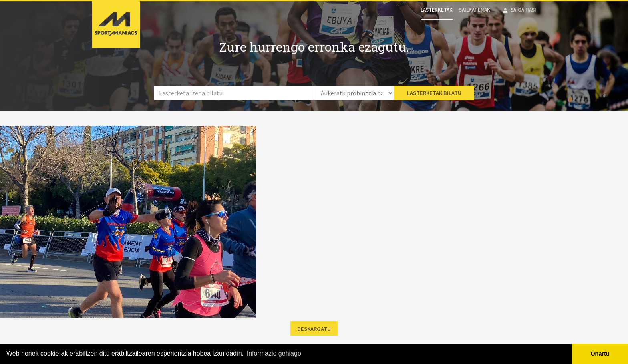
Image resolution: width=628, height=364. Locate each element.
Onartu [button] (600, 354)
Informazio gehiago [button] (274, 353)
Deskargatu (314, 329)
